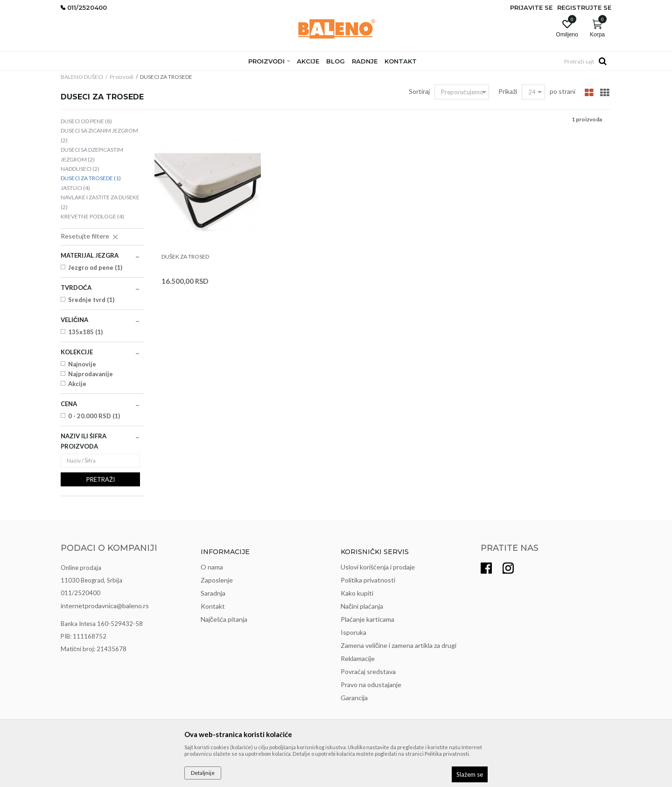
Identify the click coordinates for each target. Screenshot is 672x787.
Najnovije (82, 364)
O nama (212, 567)
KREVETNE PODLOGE (92, 216)
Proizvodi (122, 77)
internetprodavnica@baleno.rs (105, 606)
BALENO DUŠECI (82, 77)
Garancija (354, 698)
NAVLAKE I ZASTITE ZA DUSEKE (100, 202)
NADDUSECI (80, 169)
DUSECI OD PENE (86, 121)
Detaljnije (203, 773)
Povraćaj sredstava (368, 671)
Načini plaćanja (362, 606)
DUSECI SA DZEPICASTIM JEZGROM (92, 154)
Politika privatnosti (368, 580)
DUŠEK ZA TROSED (185, 256)
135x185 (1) (85, 332)
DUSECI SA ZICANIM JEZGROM (99, 135)
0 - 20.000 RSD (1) (94, 416)
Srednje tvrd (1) (91, 300)
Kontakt (213, 606)
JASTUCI (75, 188)
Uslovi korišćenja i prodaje (378, 567)
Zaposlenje (217, 580)
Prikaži (508, 91)
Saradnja (213, 593)
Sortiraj (419, 91)
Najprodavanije (91, 374)
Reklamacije (358, 658)
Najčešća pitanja (224, 619)
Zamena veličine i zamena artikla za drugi (399, 645)
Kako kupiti (357, 593)
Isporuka (353, 632)
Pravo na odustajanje (371, 685)
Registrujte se (584, 7)
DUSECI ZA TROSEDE (91, 178)
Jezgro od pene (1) (95, 267)
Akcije (77, 384)
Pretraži (101, 479)
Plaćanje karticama (367, 619)
